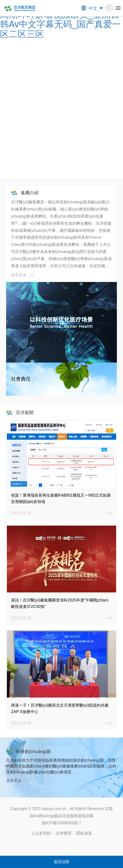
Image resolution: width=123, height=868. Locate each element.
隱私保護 (84, 833)
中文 (93, 8)
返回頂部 (61, 862)
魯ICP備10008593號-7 (61, 823)
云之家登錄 (41, 833)
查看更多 (19, 275)
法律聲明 (63, 833)
